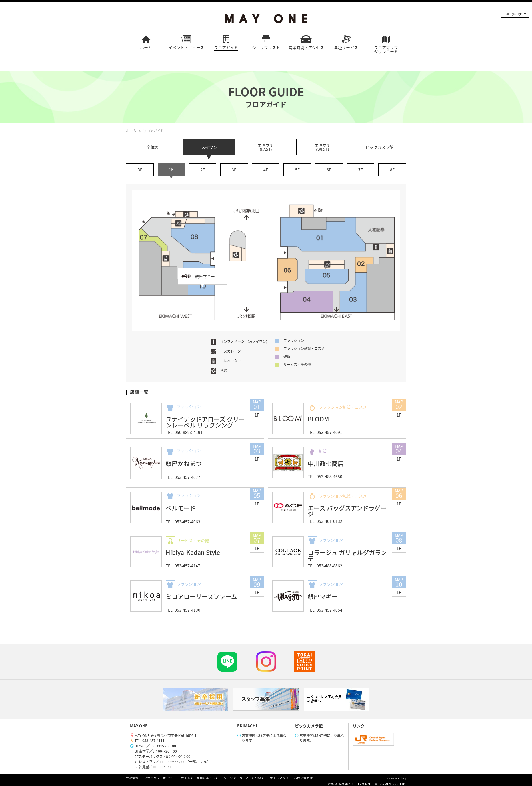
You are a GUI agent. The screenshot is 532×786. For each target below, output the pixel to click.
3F (234, 170)
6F (329, 170)
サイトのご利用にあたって (200, 778)
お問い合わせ (303, 778)
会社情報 (132, 778)
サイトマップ (279, 778)
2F (203, 170)
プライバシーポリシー (160, 778)
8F (392, 170)
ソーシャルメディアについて (244, 778)
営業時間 (249, 735)
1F (171, 169)
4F (266, 170)
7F (361, 170)
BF (140, 170)
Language (513, 13)
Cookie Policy (397, 778)
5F (297, 170)
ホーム (131, 131)
